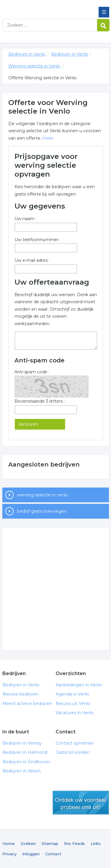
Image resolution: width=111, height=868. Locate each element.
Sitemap (50, 843)
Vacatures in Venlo (75, 713)
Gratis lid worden (73, 752)
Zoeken (28, 843)
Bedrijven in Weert (22, 771)
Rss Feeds (74, 843)
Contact (53, 854)
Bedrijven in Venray (22, 743)
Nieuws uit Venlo (73, 704)
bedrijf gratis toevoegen (42, 511)
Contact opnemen (75, 743)
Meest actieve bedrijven (27, 704)
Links (96, 843)
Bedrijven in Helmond (25, 752)
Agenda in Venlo (73, 694)
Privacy (9, 854)
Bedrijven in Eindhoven (26, 762)
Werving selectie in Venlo (34, 66)
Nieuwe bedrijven (20, 694)
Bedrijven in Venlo (45, 7)
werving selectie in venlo (43, 495)
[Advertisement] (55, 589)
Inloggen (31, 854)
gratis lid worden (81, 803)
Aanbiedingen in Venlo (79, 685)
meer (48, 138)
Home (9, 843)
